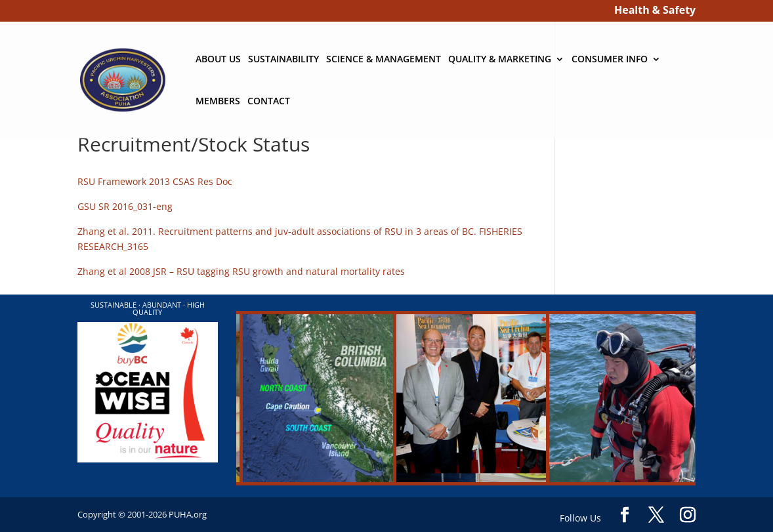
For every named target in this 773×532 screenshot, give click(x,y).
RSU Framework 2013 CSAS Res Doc (155, 181)
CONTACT (269, 102)
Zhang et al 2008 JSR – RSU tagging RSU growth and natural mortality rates (241, 271)
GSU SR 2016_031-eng (125, 206)
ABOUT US (218, 60)
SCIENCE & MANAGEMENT (384, 60)
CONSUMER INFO (610, 60)
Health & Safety (655, 11)
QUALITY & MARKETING (500, 60)
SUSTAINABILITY (283, 60)
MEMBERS (218, 102)
